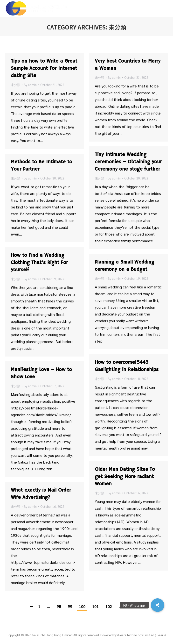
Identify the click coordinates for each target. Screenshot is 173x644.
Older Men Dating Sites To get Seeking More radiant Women (125, 477)
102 (109, 606)
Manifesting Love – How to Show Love (41, 373)
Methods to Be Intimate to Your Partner (42, 166)
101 (95, 606)
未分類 (16, 85)
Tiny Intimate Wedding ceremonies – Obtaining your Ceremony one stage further (128, 162)
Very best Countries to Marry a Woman (128, 65)
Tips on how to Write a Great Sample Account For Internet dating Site (44, 68)
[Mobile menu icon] (166, 8)
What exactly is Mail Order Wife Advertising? (41, 494)
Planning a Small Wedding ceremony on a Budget (125, 266)
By (30, 85)
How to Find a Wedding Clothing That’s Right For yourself (39, 263)
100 (82, 606)
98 (59, 606)
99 (70, 606)
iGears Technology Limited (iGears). (142, 635)
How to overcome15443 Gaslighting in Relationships (127, 366)
